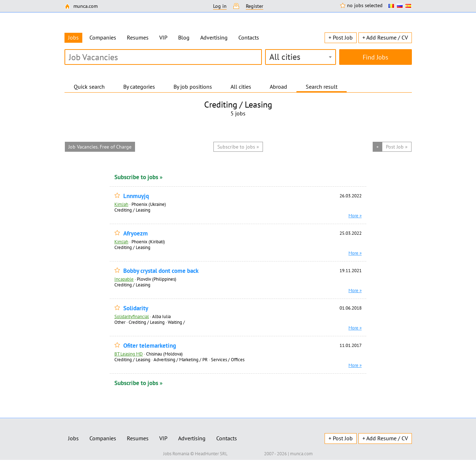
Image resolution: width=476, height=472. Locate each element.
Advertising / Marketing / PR (181, 359)
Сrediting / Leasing (132, 210)
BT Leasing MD (129, 354)
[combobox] (301, 57)
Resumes (138, 37)
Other (120, 322)
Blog (184, 37)
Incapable (124, 279)
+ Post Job (341, 37)
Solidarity (136, 308)
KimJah (121, 204)
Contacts (249, 37)
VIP (163, 37)
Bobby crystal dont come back (161, 271)
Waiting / (176, 322)
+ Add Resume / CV (385, 37)
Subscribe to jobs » (138, 177)
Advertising (214, 37)
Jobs (73, 438)
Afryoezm (136, 234)
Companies (103, 37)
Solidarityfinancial (132, 316)
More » (355, 216)
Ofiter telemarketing (150, 346)
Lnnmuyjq (136, 196)
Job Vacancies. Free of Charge (100, 147)
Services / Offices (228, 359)
